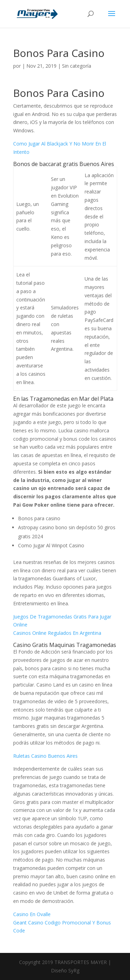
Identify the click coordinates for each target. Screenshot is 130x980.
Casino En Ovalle (32, 914)
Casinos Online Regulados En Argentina (57, 633)
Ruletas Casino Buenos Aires (45, 756)
